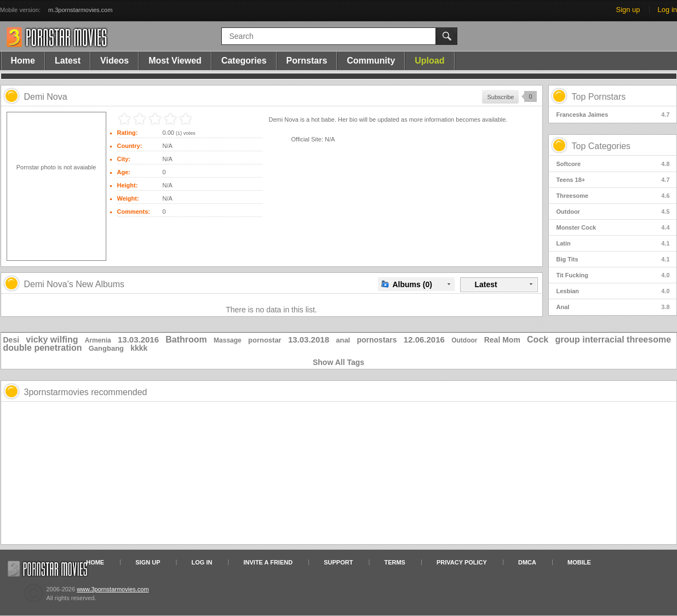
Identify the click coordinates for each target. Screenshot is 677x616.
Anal (613, 307)
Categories (244, 61)
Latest (68, 61)
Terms (395, 562)
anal (343, 340)
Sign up (628, 10)
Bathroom (186, 340)
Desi (12, 340)
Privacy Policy (462, 562)
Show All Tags (338, 362)
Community (371, 61)
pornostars (377, 340)
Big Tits (613, 259)
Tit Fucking (613, 275)
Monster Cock (613, 227)
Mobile (579, 562)
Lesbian (613, 291)
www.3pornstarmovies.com (113, 589)
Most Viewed (175, 61)
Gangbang (106, 348)
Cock (538, 340)
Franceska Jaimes (613, 115)
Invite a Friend (268, 562)
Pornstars (307, 61)
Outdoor (613, 212)
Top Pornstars (599, 97)
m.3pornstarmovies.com (80, 10)
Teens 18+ (613, 180)
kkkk (139, 348)
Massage (228, 340)
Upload (429, 61)
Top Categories (601, 146)
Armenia (98, 340)
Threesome (613, 196)
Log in (667, 10)
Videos (114, 61)
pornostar (265, 340)
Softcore (613, 164)
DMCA (527, 562)
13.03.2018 (309, 340)
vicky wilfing (52, 340)
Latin (613, 243)
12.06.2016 (424, 340)
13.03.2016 (138, 340)
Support (338, 562)
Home (23, 61)
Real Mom (502, 340)
